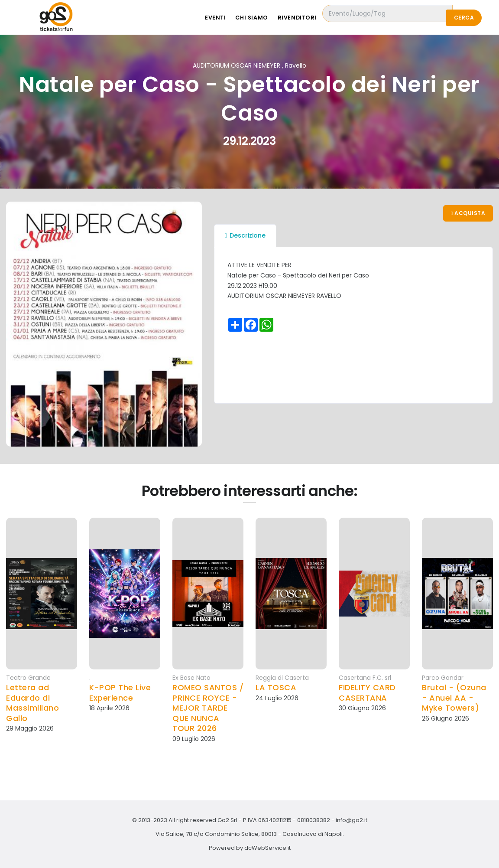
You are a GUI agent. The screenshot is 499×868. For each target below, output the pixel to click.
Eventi (228, 18)
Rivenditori (315, 18)
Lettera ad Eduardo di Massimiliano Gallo (32, 703)
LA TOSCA (276, 687)
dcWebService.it (267, 848)
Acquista (468, 214)
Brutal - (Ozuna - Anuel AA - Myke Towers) (454, 698)
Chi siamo (267, 18)
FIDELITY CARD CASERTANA (367, 693)
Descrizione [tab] (245, 236)
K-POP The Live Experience (120, 693)
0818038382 (314, 820)
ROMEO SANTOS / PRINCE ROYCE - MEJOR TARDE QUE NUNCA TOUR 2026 (208, 708)
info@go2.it (352, 820)
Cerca (464, 18)
